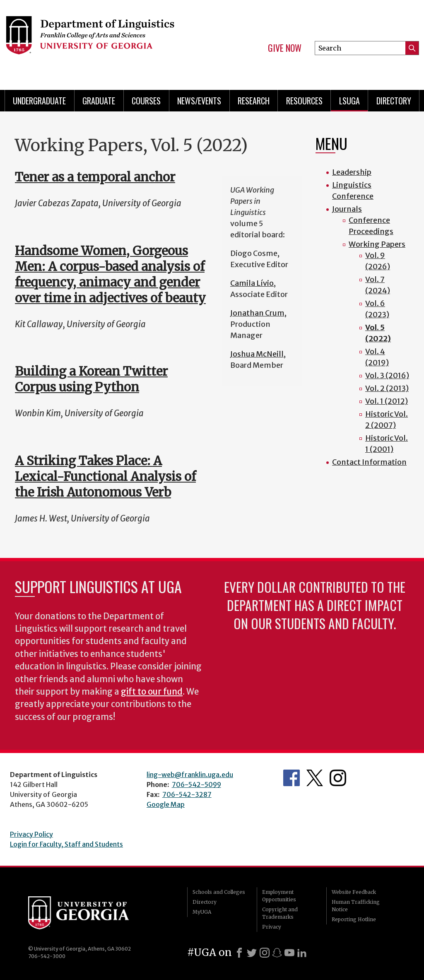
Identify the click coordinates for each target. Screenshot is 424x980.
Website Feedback (354, 892)
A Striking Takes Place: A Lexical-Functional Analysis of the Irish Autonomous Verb (105, 477)
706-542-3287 (187, 794)
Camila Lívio (252, 283)
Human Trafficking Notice (356, 906)
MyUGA (202, 912)
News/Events (199, 101)
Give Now (285, 48)
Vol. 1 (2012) (387, 401)
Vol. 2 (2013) (387, 388)
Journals (347, 209)
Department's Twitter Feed (315, 778)
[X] (252, 953)
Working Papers (377, 244)
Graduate (99, 101)
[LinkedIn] (302, 953)
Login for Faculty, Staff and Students (66, 844)
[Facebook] (239, 953)
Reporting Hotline (354, 919)
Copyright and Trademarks (280, 913)
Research (254, 101)
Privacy (272, 927)
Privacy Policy (31, 834)
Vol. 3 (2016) (387, 375)
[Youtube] (289, 953)
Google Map (166, 804)
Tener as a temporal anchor (95, 177)
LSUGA (349, 101)
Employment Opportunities (279, 896)
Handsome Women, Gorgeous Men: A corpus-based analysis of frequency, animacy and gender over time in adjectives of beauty (110, 274)
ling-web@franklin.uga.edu (190, 775)
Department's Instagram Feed (338, 778)
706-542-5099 (196, 784)
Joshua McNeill (257, 354)
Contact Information (369, 462)
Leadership (352, 172)
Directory (394, 101)
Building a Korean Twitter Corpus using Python (91, 379)
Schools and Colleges (219, 892)
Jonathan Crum (257, 313)
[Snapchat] (277, 953)
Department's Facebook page (291, 778)
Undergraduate (39, 101)
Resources (304, 101)
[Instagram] (265, 953)
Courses (146, 101)
